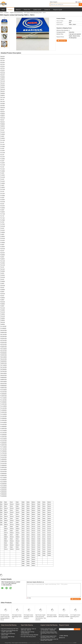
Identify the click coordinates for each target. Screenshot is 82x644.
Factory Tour (27, 10)
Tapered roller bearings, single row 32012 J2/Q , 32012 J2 (28, 629)
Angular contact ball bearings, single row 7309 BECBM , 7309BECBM (49, 629)
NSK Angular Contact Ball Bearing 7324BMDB (64, 616)
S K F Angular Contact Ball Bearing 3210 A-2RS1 (75, 617)
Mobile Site (62, 638)
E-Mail (61, 636)
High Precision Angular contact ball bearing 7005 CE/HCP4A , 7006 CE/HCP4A (41, 617)
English (80, 2)
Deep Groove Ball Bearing (9, 625)
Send (77, 629)
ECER (75, 643)
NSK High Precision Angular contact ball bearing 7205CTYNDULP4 (49, 640)
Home (3, 10)
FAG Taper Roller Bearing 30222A (28, 637)
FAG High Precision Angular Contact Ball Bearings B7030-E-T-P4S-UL (5, 617)
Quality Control (37, 10)
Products (10, 10)
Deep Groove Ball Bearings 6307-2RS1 (10, 629)
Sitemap (66, 636)
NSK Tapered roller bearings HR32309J (30, 635)
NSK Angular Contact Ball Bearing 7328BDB (52, 616)
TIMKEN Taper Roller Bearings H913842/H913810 (28, 632)
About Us (18, 10)
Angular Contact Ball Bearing (16, 13)
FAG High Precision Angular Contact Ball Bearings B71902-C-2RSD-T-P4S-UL (49, 633)
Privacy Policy (8, 643)
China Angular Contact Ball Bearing (20, 643)
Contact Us (47, 10)
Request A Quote (58, 10)
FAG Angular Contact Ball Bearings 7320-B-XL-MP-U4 (29, 617)
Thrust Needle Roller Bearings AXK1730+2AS (8, 637)
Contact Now (63, 41)
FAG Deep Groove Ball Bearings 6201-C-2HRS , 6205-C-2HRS (10, 631)
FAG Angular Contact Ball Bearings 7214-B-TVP (17, 617)
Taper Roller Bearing (27, 625)
